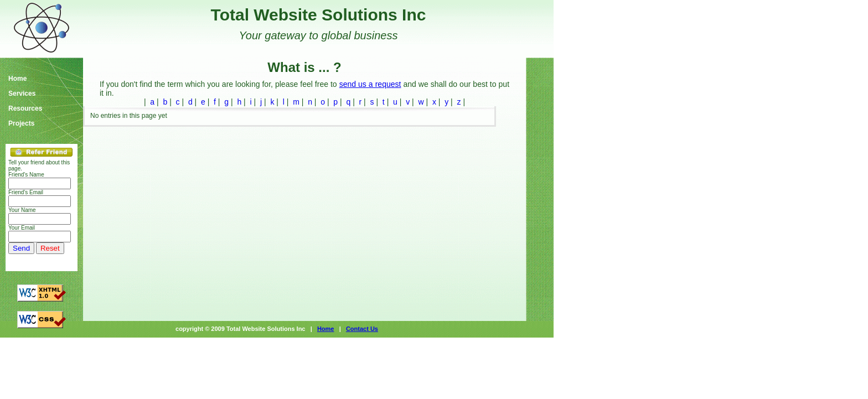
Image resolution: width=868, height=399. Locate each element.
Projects (21, 124)
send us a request (370, 84)
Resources (25, 109)
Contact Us (362, 329)
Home (17, 79)
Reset (50, 248)
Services (22, 94)
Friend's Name (26, 175)
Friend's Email (26, 192)
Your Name (22, 210)
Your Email (22, 228)
